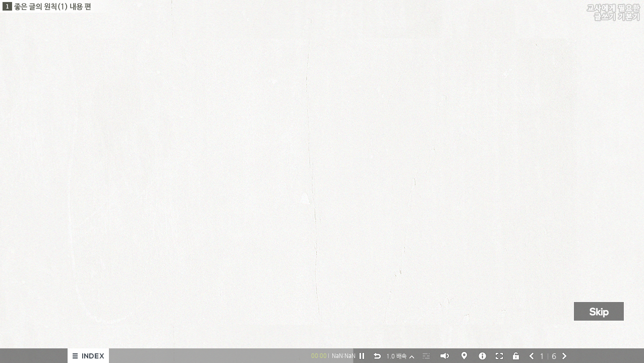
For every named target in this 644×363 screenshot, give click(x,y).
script (426, 355)
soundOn (445, 356)
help (464, 356)
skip (600, 312)
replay (377, 356)
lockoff (516, 355)
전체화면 (499, 355)
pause (362, 356)
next (565, 355)
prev (531, 355)
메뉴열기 (88, 356)
